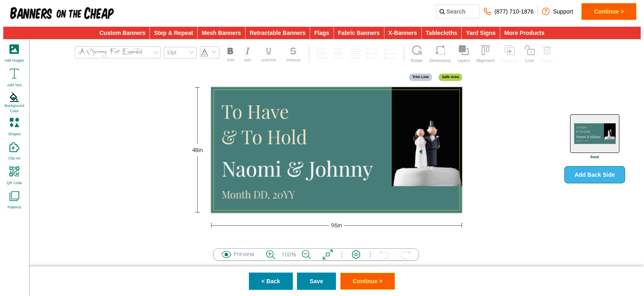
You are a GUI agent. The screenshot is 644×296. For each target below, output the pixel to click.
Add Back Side (595, 175)
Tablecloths (442, 33)
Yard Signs (481, 33)
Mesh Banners (221, 33)
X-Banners (403, 33)
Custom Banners (122, 33)
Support (558, 11)
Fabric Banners (359, 33)
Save (316, 281)
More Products (524, 33)
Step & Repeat (174, 33)
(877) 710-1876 (509, 11)
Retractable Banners (278, 33)
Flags (322, 33)
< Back (271, 281)
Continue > (609, 12)
